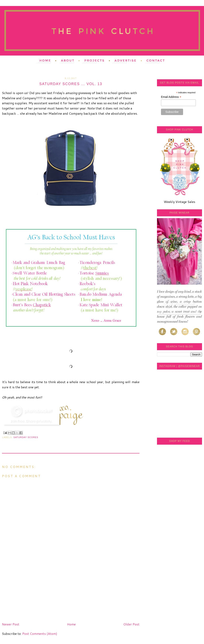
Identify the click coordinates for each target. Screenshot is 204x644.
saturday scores (26, 437)
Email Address (171, 97)
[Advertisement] (32, 593)
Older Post (131, 624)
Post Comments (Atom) (40, 634)
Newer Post (11, 624)
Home (71, 624)
